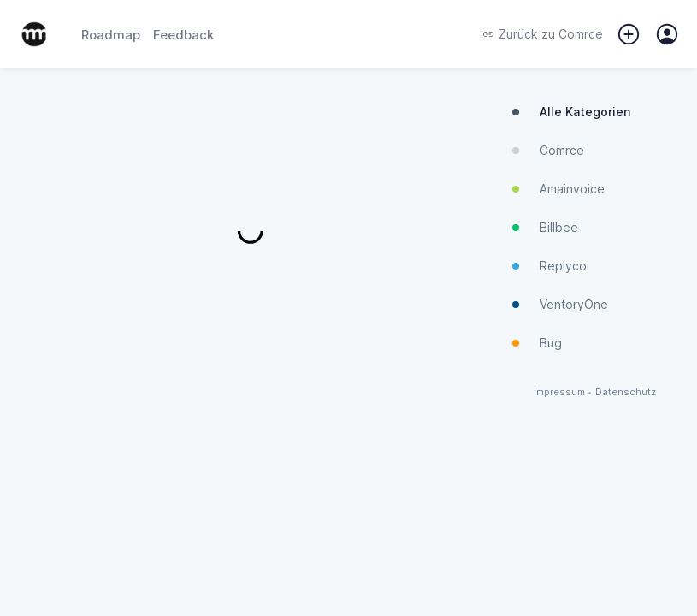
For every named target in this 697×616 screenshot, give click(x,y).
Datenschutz (626, 392)
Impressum (559, 392)
